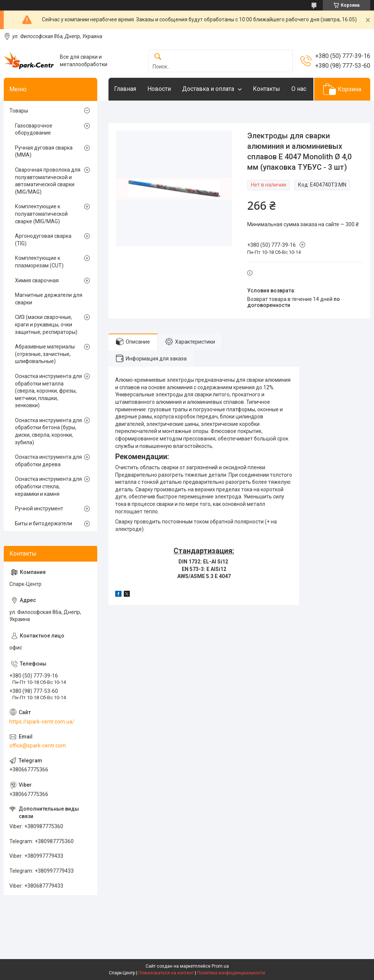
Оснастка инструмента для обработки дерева (48, 461)
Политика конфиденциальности (231, 973)
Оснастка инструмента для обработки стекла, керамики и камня (48, 486)
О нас (299, 89)
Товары (19, 111)
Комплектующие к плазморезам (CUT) (39, 262)
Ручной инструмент (39, 509)
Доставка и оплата (208, 89)
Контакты (266, 89)
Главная (125, 89)
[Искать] (158, 57)
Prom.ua (220, 966)
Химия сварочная (37, 280)
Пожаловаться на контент (166, 973)
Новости (159, 89)
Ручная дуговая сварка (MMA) (44, 151)
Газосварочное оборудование (34, 129)
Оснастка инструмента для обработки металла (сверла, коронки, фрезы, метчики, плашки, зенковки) (48, 391)
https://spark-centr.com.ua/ (42, 722)
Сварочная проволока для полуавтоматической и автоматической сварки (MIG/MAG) (48, 181)
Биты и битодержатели (44, 523)
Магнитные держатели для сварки (49, 299)
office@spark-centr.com (38, 746)
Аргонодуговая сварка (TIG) (43, 240)
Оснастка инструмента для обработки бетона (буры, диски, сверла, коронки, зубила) (48, 431)
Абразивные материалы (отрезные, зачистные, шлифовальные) (45, 354)
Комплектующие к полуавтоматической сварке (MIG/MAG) (41, 214)
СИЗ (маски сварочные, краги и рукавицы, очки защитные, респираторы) (46, 324)
